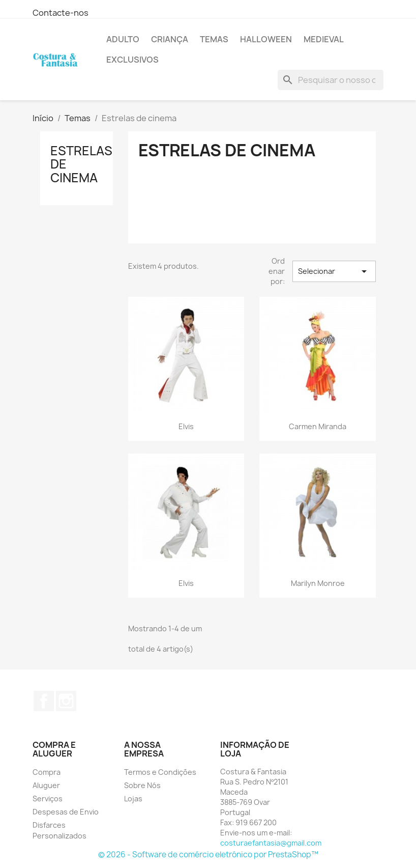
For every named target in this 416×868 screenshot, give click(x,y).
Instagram (66, 701)
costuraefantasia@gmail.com (271, 843)
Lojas (133, 799)
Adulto (123, 39)
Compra (47, 772)
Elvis (186, 426)
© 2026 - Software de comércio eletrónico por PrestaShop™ (208, 855)
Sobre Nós (142, 785)
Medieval (324, 39)
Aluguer (46, 785)
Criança (170, 39)
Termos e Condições (160, 772)
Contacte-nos (61, 13)
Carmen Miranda (318, 426)
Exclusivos (132, 60)
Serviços (48, 799)
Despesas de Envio (66, 812)
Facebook (44, 701)
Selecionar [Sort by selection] (334, 271)
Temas (214, 39)
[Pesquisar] (331, 80)
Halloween (266, 39)
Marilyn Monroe (318, 583)
